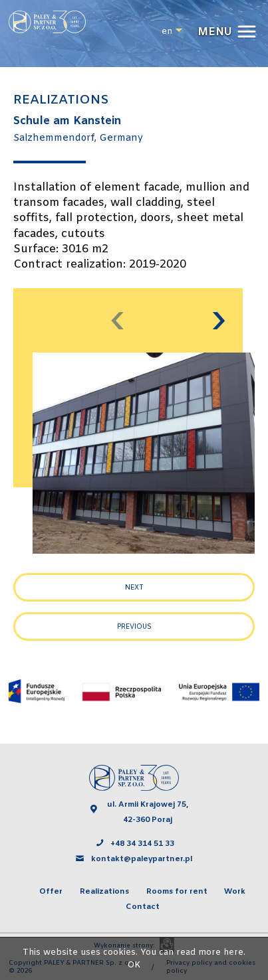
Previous (134, 627)
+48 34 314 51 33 (142, 844)
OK (134, 965)
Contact (143, 907)
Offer (51, 892)
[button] (225, 32)
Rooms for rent (177, 892)
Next (134, 588)
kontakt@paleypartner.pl (143, 859)
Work (235, 892)
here (233, 952)
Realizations (104, 892)
